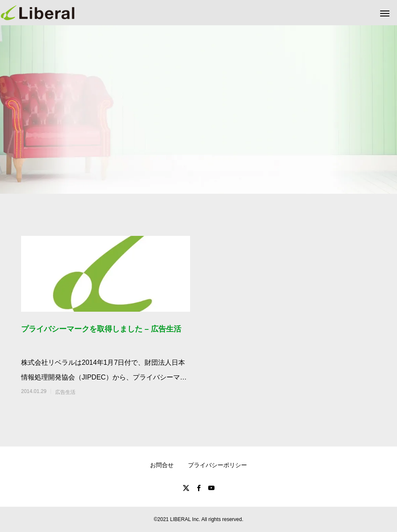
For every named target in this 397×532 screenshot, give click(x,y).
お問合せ (162, 465)
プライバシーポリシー (217, 465)
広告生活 (65, 392)
